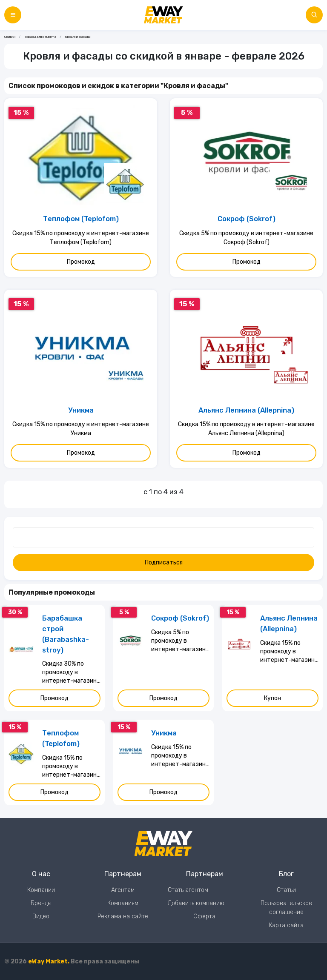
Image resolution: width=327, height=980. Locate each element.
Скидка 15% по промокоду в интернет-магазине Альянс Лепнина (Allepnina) (246, 429)
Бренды (41, 903)
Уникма (81, 410)
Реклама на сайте (123, 916)
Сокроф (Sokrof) (247, 219)
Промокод (81, 262)
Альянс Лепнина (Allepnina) (246, 410)
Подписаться (164, 563)
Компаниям (123, 903)
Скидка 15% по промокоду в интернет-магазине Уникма (81, 429)
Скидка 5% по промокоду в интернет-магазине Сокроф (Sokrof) (246, 238)
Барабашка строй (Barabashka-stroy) (66, 634)
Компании (41, 890)
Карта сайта (286, 925)
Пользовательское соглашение (286, 908)
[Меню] (13, 15)
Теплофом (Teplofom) (81, 219)
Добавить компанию (196, 903)
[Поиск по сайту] (314, 15)
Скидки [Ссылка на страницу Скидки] (10, 37)
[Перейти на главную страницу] (163, 15)
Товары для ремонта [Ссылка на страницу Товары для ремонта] (40, 37)
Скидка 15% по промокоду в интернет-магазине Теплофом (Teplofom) (81, 238)
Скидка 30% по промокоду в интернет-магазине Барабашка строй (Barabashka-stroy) (71, 673)
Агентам (123, 890)
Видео (41, 916)
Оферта (204, 916)
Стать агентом (188, 890)
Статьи (286, 890)
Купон (272, 698)
